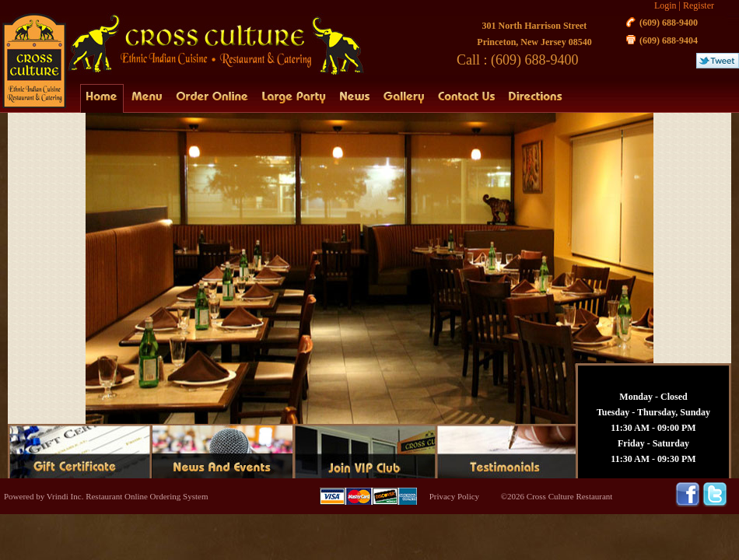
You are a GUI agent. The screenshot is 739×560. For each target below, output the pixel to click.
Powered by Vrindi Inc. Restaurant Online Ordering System (106, 496)
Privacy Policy (454, 496)
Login (665, 5)
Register (699, 5)
